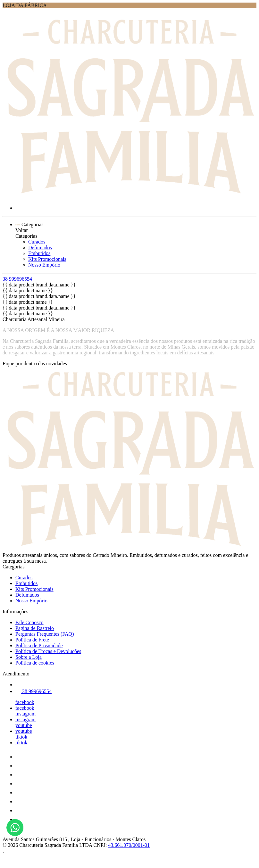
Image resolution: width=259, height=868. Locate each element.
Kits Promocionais (47, 259)
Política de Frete (32, 640)
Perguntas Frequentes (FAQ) (45, 634)
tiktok (21, 737)
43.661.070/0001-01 (129, 845)
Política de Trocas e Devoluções (48, 651)
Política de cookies (35, 663)
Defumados (40, 248)
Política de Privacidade (39, 645)
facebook (25, 702)
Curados (37, 242)
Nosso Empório (44, 265)
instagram (25, 714)
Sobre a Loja (29, 657)
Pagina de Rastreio (35, 628)
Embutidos (39, 253)
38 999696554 (17, 279)
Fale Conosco (29, 622)
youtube (24, 725)
